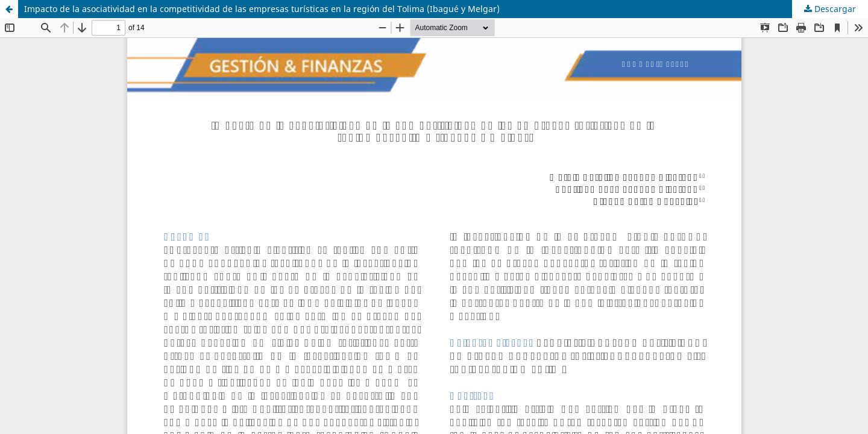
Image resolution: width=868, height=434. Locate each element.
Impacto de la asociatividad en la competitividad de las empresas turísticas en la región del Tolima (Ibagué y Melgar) (262, 9)
